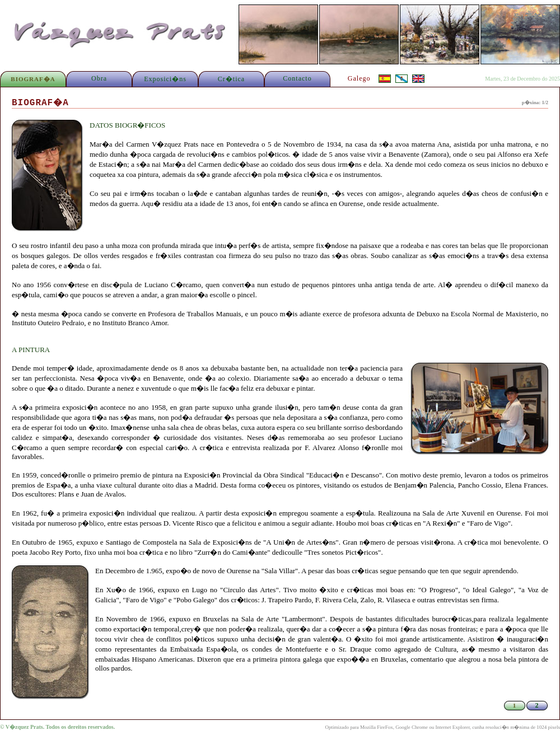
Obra (99, 78)
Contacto (297, 78)
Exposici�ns (165, 79)
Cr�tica (231, 79)
